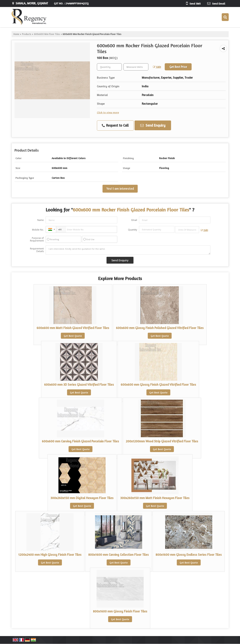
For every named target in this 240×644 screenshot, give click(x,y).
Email (134, 220)
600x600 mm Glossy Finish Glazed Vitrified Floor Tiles (158, 385)
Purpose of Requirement (37, 239)
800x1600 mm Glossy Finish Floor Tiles (120, 611)
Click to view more (108, 112)
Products (27, 34)
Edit (157, 67)
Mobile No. (38, 230)
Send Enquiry (153, 125)
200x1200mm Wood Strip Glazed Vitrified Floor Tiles (162, 441)
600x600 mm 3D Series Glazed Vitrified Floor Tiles (79, 385)
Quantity (133, 230)
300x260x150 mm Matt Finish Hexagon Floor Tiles (155, 498)
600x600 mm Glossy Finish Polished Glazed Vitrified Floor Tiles (160, 328)
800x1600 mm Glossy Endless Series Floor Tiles (189, 555)
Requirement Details (37, 250)
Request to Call (115, 125)
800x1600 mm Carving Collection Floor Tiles (118, 555)
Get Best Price (178, 67)
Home (16, 34)
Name (41, 220)
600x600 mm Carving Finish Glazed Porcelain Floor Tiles (80, 441)
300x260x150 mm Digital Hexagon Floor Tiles (82, 498)
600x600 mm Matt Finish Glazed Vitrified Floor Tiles (73, 328)
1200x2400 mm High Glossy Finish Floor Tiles (50, 555)
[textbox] (136, 67)
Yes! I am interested (120, 189)
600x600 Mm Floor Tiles (47, 34)
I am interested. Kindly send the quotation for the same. (128, 250)
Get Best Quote (73, 336)
